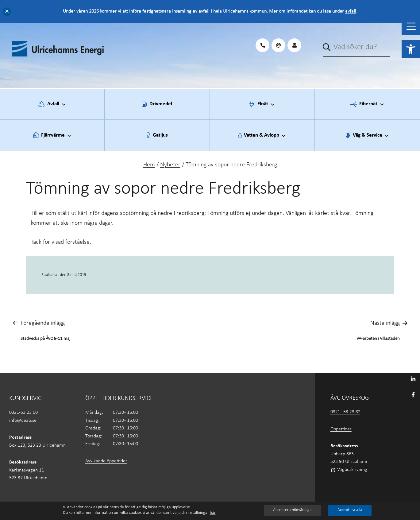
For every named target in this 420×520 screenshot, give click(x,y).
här (213, 513)
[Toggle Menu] (411, 26)
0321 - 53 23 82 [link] (345, 412)
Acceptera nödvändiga (292, 510)
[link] (411, 49)
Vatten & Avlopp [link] (265, 136)
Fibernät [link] (372, 104)
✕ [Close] (7, 12)
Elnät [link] (266, 104)
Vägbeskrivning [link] (352, 470)
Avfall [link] (57, 104)
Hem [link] (149, 165)
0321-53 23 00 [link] (23, 413)
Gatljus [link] (160, 135)
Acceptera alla (350, 510)
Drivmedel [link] (161, 104)
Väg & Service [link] (371, 136)
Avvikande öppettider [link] (106, 461)
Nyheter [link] (170, 165)
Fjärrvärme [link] (56, 136)
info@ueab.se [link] (23, 421)
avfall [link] (351, 11)
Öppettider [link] (341, 429)
